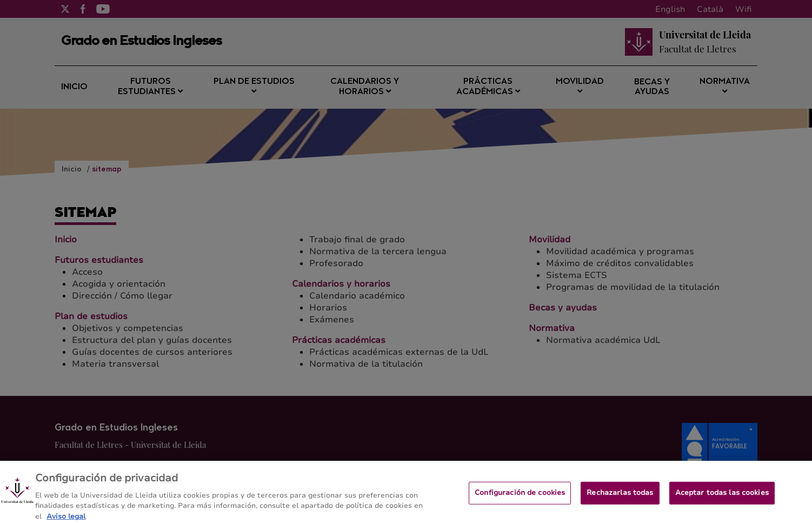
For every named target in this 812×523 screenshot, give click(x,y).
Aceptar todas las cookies (722, 499)
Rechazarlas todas (620, 499)
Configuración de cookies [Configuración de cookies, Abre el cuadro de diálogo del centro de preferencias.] (520, 499)
